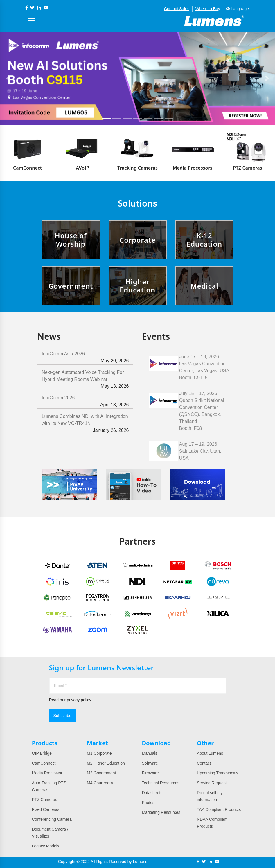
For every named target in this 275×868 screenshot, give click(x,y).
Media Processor (47, 773)
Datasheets (152, 793)
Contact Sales (177, 9)
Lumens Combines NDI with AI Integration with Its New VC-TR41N (85, 424)
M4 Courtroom (100, 783)
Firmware (150, 773)
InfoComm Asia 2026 (85, 358)
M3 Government (101, 773)
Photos (148, 803)
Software (150, 763)
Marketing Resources (161, 812)
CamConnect (44, 763)
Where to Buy (208, 9)
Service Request (212, 783)
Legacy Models (46, 846)
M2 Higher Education (106, 763)
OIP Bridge (42, 753)
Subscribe (62, 716)
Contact (204, 763)
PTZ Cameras (45, 800)
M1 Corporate (99, 753)
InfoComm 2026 (85, 402)
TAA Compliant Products (219, 809)
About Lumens (210, 753)
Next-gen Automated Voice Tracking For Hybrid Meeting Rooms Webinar (85, 380)
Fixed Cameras (46, 809)
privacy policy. (79, 700)
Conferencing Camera (52, 819)
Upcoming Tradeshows (218, 773)
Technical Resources (160, 783)
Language (238, 9)
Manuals (149, 753)
